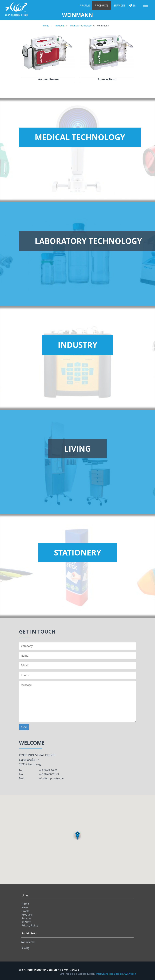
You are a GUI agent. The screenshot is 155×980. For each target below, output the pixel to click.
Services (119, 6)
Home (46, 26)
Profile (85, 6)
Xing (25, 948)
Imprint (26, 922)
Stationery (78, 553)
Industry (78, 345)
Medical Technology (81, 26)
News (25, 907)
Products (102, 6)
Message (77, 702)
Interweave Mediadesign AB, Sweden (116, 974)
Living (77, 449)
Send (24, 727)
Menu (146, 5)
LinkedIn (28, 942)
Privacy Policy (30, 925)
